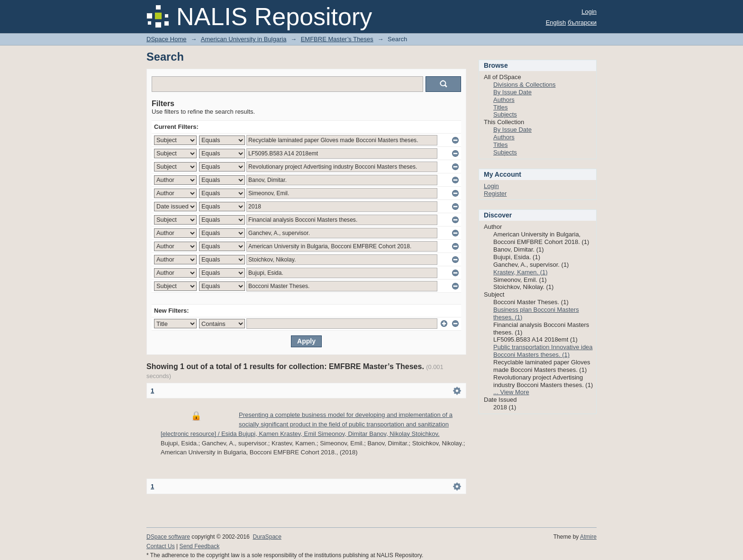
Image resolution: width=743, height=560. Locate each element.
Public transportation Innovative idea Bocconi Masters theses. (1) (543, 351)
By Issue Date (512, 92)
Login (589, 12)
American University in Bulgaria (244, 39)
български (582, 23)
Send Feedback (200, 546)
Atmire (588, 537)
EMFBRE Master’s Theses (337, 39)
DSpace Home (167, 39)
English (556, 23)
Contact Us (161, 546)
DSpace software (168, 537)
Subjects (505, 114)
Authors (504, 100)
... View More (511, 392)
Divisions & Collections (525, 85)
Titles (501, 107)
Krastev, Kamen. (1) (521, 272)
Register (495, 194)
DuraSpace (267, 537)
